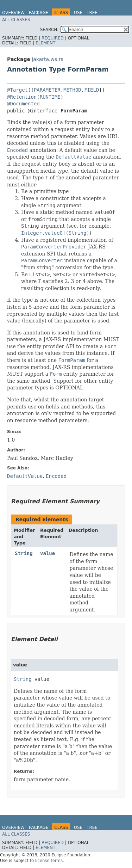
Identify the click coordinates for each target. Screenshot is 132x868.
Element (45, 43)
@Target (17, 90)
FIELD (92, 90)
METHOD (72, 90)
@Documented (23, 104)
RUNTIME (50, 97)
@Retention (22, 97)
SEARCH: (49, 30)
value (48, 553)
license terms (49, 861)
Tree (92, 13)
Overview (13, 13)
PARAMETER (47, 90)
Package (39, 13)
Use (78, 13)
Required (53, 38)
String (24, 553)
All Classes (16, 20)
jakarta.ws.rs (47, 59)
